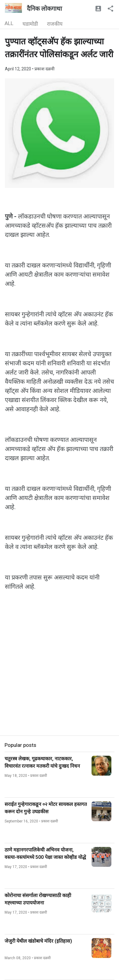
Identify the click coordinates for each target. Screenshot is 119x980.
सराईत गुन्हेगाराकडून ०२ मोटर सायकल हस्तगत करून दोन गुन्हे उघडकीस (46, 808)
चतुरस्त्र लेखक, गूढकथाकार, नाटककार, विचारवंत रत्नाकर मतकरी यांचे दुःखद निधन (42, 762)
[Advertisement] (60, 676)
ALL (9, 23)
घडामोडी (30, 24)
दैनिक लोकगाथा (44, 9)
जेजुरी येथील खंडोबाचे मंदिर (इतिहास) (38, 941)
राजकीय (55, 24)
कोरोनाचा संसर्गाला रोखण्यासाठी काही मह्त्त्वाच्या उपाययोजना (38, 899)
